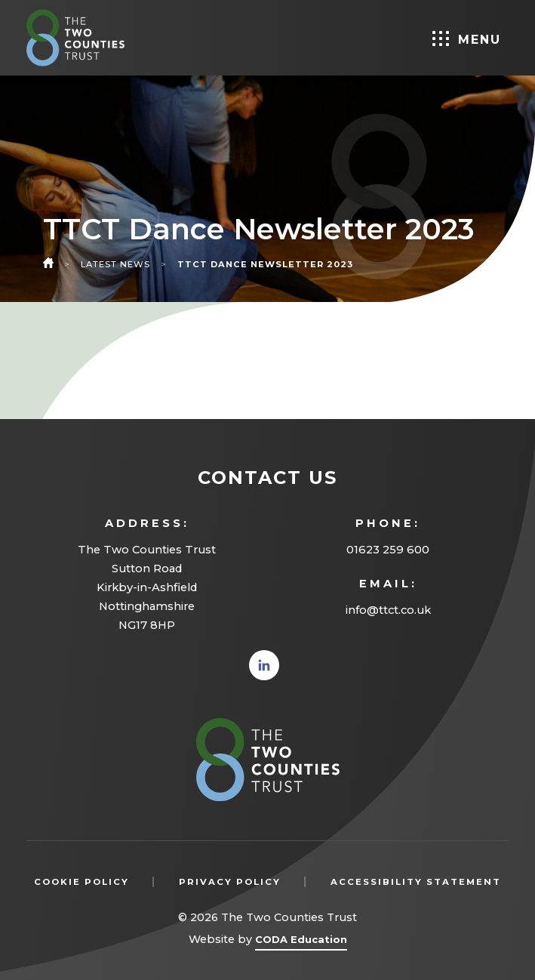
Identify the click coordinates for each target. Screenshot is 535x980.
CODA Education (301, 942)
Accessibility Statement (416, 882)
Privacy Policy (230, 882)
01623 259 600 (388, 550)
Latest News (115, 264)
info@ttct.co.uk (388, 610)
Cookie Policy (81, 882)
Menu (467, 39)
